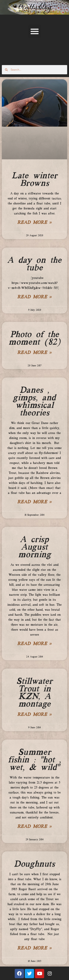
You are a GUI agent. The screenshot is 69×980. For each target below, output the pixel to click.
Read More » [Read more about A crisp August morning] (35, 644)
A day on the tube (34, 264)
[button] (35, 31)
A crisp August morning (34, 547)
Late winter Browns (34, 180)
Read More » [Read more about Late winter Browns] (35, 223)
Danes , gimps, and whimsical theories (34, 402)
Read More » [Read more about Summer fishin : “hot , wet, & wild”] (35, 827)
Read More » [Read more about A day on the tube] (35, 297)
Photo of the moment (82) (34, 339)
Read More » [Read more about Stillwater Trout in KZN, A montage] (35, 715)
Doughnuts (34, 864)
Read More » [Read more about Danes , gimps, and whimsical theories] (35, 502)
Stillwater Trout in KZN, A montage (34, 693)
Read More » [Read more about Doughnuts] (35, 948)
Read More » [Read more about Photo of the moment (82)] (35, 353)
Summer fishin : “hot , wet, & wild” (34, 760)
